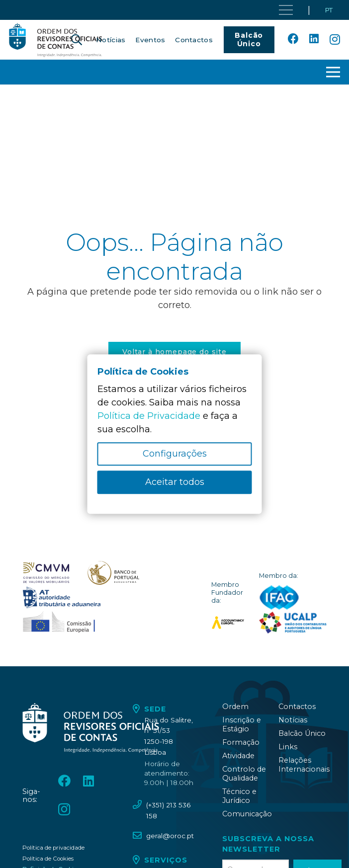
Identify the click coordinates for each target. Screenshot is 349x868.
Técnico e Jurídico (239, 796)
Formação (241, 742)
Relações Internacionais (304, 765)
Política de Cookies (48, 859)
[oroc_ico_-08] (113, 573)
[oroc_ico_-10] (59, 623)
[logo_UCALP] (293, 623)
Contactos (297, 707)
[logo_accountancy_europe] (228, 623)
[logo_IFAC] (279, 598)
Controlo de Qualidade (244, 774)
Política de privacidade (53, 848)
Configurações (175, 454)
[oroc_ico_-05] (56, 40)
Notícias (293, 720)
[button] (333, 72)
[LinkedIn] (314, 39)
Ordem (235, 707)
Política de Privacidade (149, 416)
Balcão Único (302, 733)
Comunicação (247, 814)
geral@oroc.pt (170, 836)
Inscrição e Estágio (242, 724)
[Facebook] (293, 39)
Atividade (238, 756)
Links (288, 747)
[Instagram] (335, 40)
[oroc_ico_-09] (62, 598)
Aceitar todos (175, 482)
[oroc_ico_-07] (46, 573)
